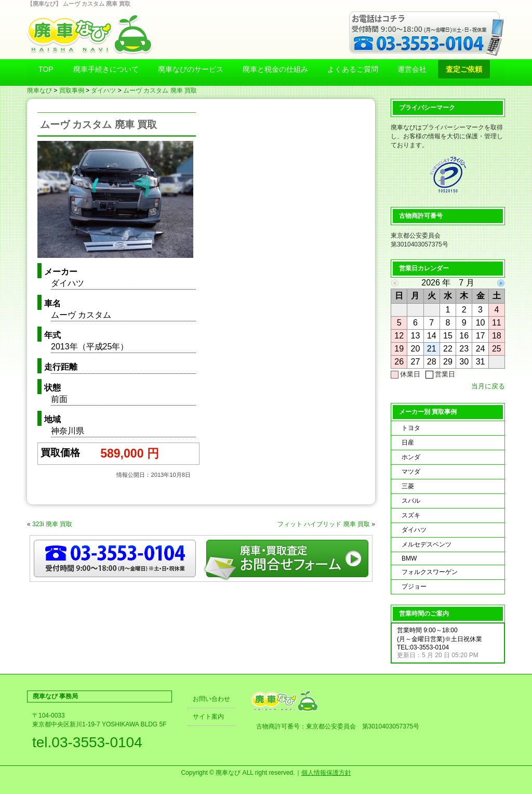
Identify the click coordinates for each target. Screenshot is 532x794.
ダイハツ (103, 90)
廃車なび (39, 90)
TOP (46, 69)
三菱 (408, 486)
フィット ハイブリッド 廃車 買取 (324, 524)
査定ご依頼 (464, 69)
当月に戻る (488, 386)
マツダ (411, 472)
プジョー (414, 587)
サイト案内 (208, 717)
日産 (408, 442)
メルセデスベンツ (427, 544)
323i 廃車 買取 (52, 524)
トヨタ (411, 428)
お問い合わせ (211, 699)
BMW (409, 558)
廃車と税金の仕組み (275, 69)
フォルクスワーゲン (430, 572)
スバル (411, 501)
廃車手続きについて (106, 69)
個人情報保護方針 (326, 773)
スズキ (411, 515)
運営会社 (412, 69)
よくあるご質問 (353, 69)
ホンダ (411, 457)
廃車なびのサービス (191, 69)
